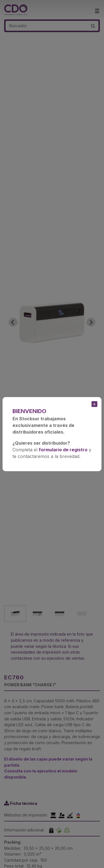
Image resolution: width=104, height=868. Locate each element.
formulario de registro (63, 450)
